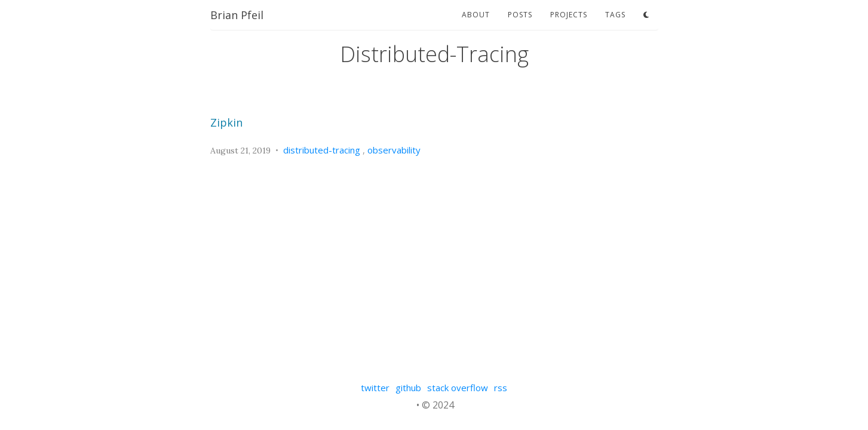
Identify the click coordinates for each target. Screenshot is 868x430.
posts (520, 15)
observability (394, 150)
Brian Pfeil (237, 15)
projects (569, 15)
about (476, 15)
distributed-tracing (322, 150)
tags (615, 15)
